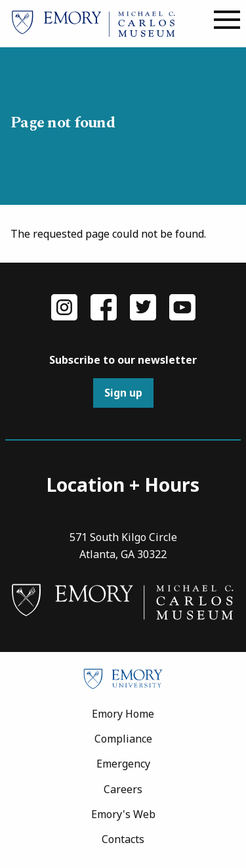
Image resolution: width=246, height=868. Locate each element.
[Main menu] (227, 20)
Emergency (123, 764)
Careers (123, 789)
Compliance (123, 739)
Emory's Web (123, 814)
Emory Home (123, 714)
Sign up (123, 393)
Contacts (123, 839)
